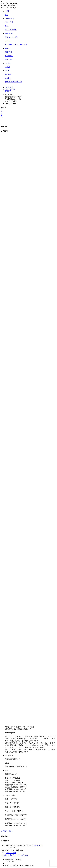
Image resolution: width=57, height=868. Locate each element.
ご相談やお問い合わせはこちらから (15, 855)
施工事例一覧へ (7, 831)
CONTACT (9, 87)
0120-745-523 (10, 89)
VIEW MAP (38, 845)
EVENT (8, 91)
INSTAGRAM (11, 853)
